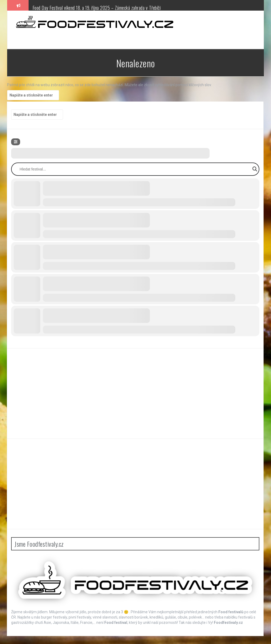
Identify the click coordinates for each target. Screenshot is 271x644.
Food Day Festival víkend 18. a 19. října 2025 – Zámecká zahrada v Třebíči (97, 8)
